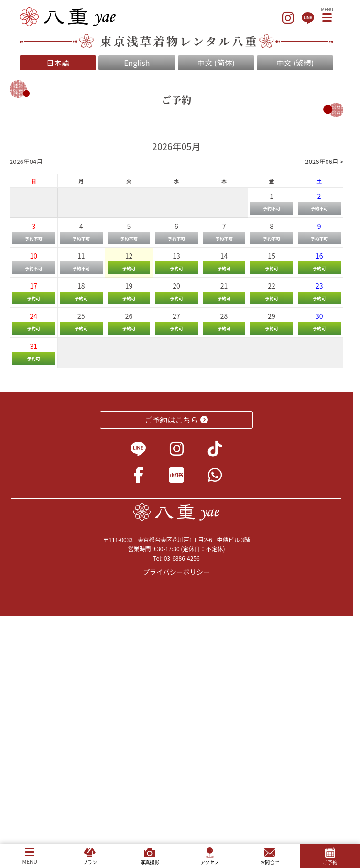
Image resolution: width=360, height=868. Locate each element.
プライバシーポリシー (176, 572)
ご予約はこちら (177, 420)
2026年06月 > (324, 161)
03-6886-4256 (182, 558)
